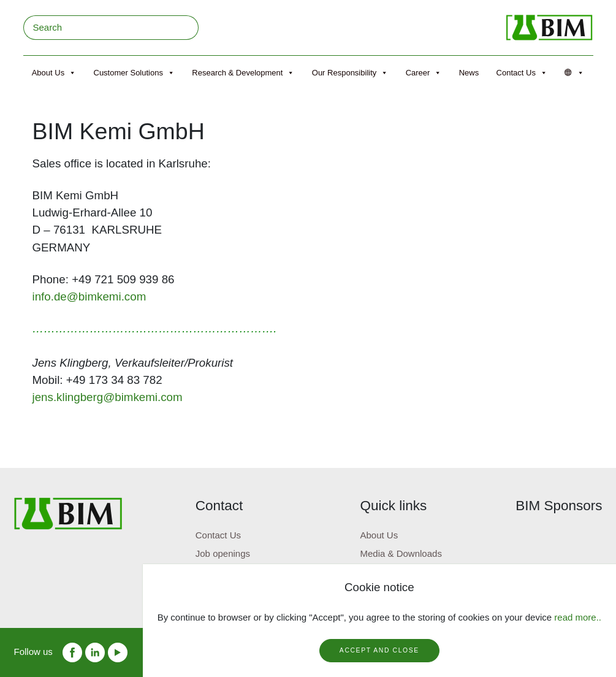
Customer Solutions (134, 73)
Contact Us (522, 73)
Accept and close (379, 650)
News (469, 73)
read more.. (578, 617)
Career (424, 73)
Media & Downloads (401, 553)
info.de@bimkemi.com (89, 296)
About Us (54, 73)
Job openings (223, 553)
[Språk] (574, 73)
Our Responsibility (350, 73)
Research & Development (243, 73)
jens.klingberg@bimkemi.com (108, 397)
